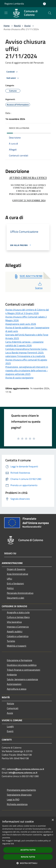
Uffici (9, 579)
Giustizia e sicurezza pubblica (22, 665)
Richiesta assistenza (17, 804)
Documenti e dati (16, 598)
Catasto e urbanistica (18, 636)
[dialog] (28, 842)
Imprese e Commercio (18, 627)
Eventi (10, 731)
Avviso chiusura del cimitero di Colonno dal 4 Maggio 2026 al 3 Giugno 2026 (27, 311)
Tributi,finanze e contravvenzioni (24, 670)
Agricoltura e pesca (17, 689)
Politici (10, 588)
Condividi (13, 72)
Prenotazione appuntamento (21, 790)
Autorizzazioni (14, 684)
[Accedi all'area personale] (44, 4)
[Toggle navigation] (6, 13)
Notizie (10, 703)
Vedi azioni (13, 78)
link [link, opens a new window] (12, 844)
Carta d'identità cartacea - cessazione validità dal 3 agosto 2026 (24, 344)
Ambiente (12, 675)
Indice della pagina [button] (19, 128)
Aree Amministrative (17, 574)
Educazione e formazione (19, 660)
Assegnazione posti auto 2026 (21, 324)
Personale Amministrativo (20, 593)
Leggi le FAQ (13, 799)
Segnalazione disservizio (19, 795)
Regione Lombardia (14, 4)
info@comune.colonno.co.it (23, 773)
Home (7, 26)
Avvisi (27, 26)
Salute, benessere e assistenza (22, 679)
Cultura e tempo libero (18, 617)
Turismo (11, 641)
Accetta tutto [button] (28, 850)
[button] (28, 863)
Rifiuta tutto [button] (28, 857)
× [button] (53, 820)
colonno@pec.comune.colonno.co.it (25, 769)
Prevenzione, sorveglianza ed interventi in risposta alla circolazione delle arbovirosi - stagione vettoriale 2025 (27, 370)
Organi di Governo (16, 569)
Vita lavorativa (14, 622)
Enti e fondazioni (15, 583)
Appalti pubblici (15, 631)
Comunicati (13, 708)
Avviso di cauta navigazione (19, 378)
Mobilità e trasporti (17, 646)
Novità (17, 26)
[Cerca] (50, 13)
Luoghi (10, 726)
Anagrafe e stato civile (18, 612)
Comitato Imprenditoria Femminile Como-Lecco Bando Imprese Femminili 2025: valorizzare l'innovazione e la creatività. (26, 353)
